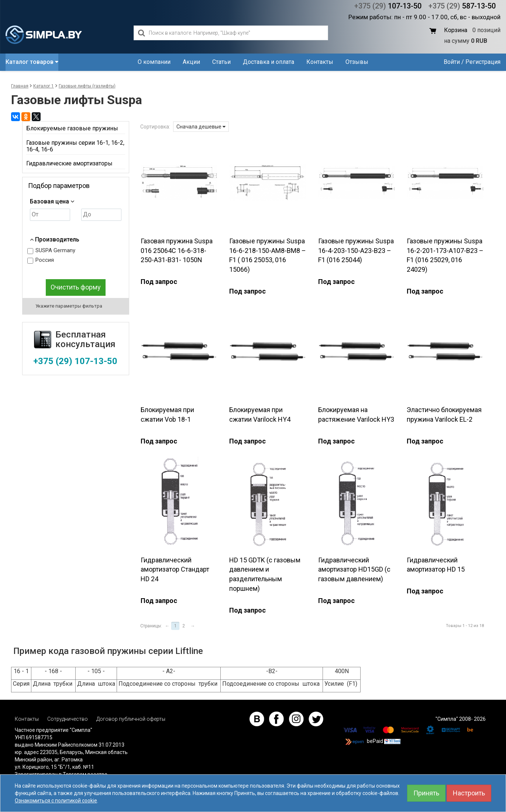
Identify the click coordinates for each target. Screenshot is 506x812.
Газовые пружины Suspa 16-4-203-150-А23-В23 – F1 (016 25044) (356, 250)
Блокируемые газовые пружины (72, 128)
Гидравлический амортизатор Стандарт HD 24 (175, 569)
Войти (452, 62)
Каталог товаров (32, 62)
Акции (191, 62)
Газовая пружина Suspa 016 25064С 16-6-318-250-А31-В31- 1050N (177, 250)
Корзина (456, 30)
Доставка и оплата (269, 62)
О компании (154, 62)
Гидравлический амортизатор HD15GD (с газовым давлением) (354, 569)
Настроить (469, 793)
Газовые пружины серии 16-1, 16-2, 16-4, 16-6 (75, 146)
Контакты (320, 62)
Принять (426, 793)
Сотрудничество (68, 719)
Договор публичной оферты (131, 719)
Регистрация (483, 62)
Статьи (221, 62)
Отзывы (357, 62)
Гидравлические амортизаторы (69, 163)
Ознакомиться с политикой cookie (56, 801)
